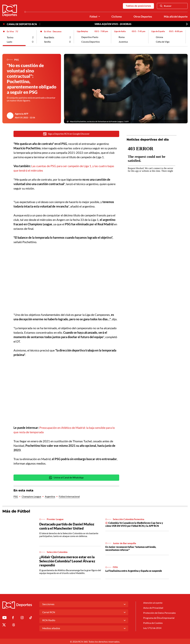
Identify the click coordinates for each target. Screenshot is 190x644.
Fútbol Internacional (69, 496)
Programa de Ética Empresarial (159, 618)
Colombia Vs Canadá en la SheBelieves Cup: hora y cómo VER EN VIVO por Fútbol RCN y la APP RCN (134, 524)
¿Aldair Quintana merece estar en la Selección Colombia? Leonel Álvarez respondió (67, 561)
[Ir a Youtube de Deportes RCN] (4, 618)
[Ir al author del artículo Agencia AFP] (10, 116)
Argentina (50, 496)
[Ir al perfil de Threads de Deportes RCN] (14, 625)
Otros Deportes (143, 17)
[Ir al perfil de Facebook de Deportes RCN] (13, 618)
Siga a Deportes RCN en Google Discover (66, 134)
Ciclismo (117, 17)
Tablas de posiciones (138, 6)
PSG (16, 496)
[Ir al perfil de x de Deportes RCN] (4, 625)
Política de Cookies (153, 623)
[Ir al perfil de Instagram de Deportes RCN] (22, 618)
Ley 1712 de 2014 (152, 628)
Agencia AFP (22, 114)
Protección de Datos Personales (159, 613)
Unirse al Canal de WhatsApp (66, 477)
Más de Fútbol (16, 511)
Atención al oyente (153, 603)
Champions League (31, 496)
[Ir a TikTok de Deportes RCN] (31, 618)
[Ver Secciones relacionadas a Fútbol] (99, 17)
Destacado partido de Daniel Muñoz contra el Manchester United (67, 526)
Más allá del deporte (176, 17)
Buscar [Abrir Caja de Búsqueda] (166, 6)
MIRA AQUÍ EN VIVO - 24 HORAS (113, 24)
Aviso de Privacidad (153, 608)
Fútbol (93, 17)
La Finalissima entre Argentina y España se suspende (134, 571)
